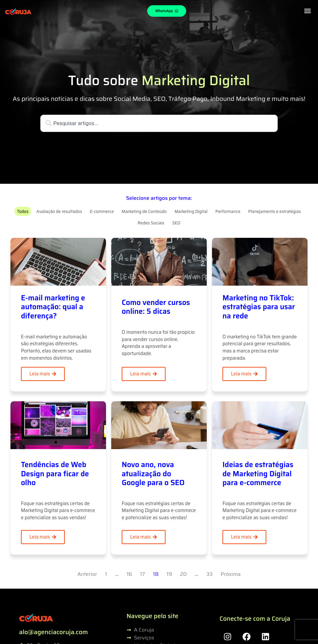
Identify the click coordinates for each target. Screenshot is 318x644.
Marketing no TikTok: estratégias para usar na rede (259, 307)
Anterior (87, 574)
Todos (23, 211)
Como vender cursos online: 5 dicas (156, 307)
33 (210, 574)
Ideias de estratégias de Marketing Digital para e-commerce (258, 474)
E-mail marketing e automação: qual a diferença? (53, 307)
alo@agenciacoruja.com (54, 632)
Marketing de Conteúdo (144, 211)
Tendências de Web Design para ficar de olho (55, 474)
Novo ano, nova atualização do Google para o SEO (153, 474)
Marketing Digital (191, 211)
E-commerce (102, 211)
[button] (307, 11)
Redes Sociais (151, 223)
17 (142, 574)
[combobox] (159, 123)
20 (183, 574)
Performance (228, 211)
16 (129, 574)
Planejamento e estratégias (275, 211)
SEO (176, 223)
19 (169, 574)
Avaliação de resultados (59, 211)
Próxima (230, 574)
